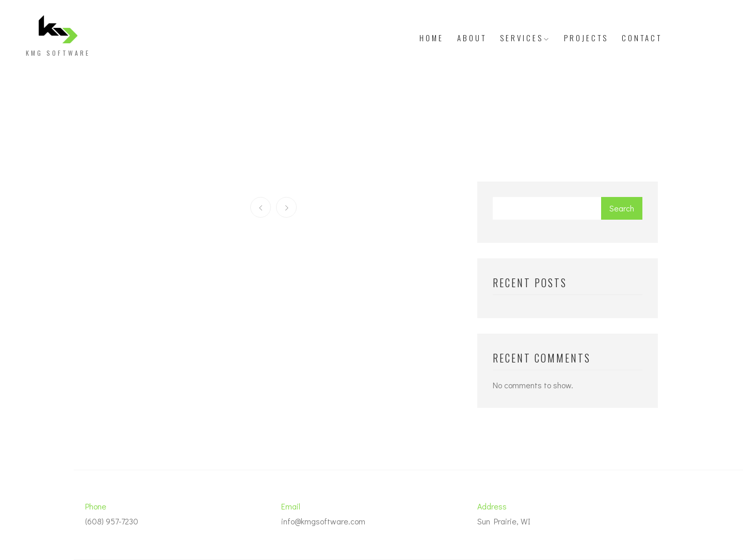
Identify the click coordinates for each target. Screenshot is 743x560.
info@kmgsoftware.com (323, 521)
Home (432, 38)
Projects (586, 38)
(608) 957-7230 (112, 521)
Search (622, 208)
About (472, 38)
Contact (642, 38)
